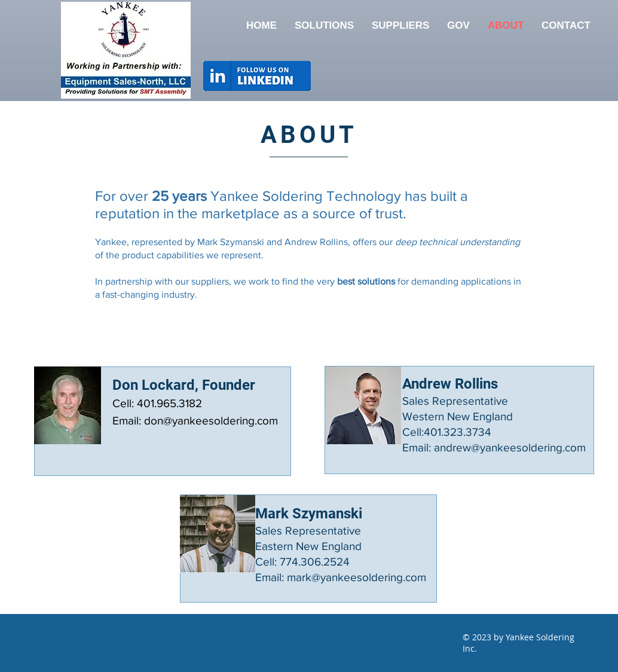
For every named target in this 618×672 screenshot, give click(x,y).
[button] (400, 26)
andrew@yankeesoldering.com (510, 448)
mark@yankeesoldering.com (357, 577)
